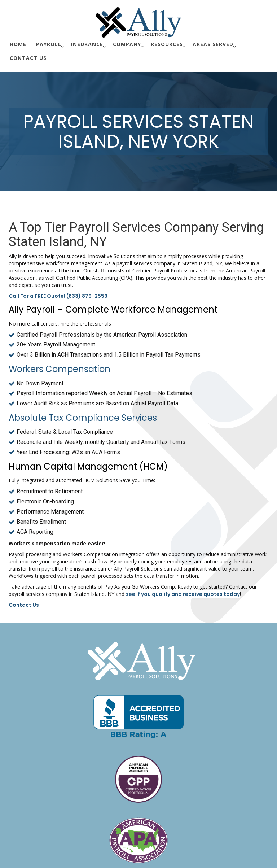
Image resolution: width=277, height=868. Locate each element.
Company (127, 44)
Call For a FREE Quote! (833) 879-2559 (58, 296)
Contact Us (28, 58)
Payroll (49, 44)
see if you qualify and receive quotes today (183, 594)
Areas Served (213, 44)
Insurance (87, 44)
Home (18, 44)
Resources (167, 44)
